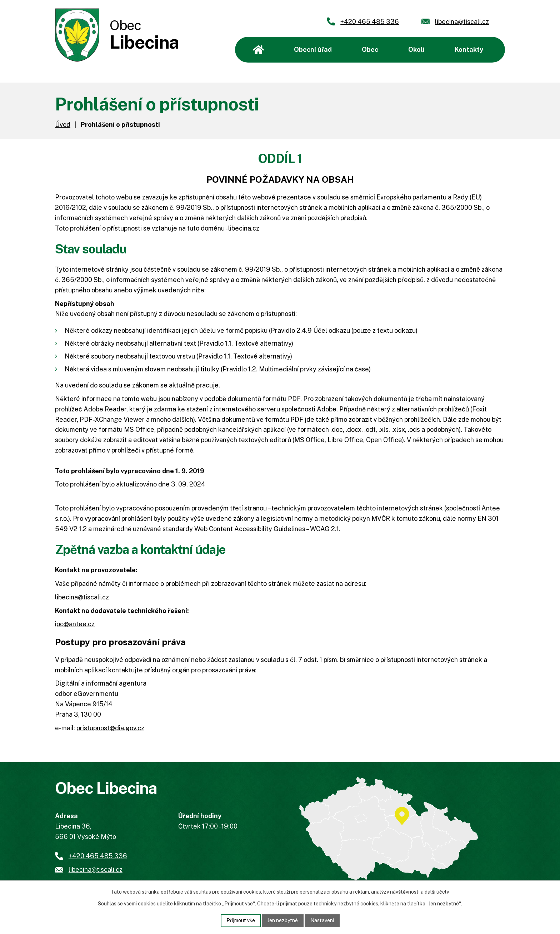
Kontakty (469, 50)
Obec (370, 50)
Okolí (416, 50)
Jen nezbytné (283, 920)
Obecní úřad (313, 50)
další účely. (437, 892)
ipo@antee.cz (75, 624)
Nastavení (322, 920)
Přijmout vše (241, 920)
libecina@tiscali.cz (82, 597)
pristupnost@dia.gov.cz (110, 728)
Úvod (258, 50)
